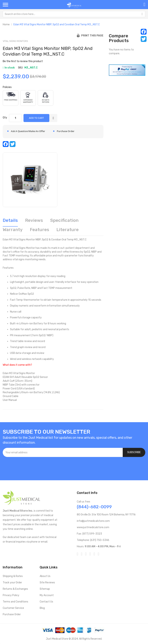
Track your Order (12, 583)
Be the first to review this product (23, 61)
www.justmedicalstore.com (93, 527)
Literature (68, 230)
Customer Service (13, 608)
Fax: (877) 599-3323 (89, 534)
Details (10, 220)
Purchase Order (12, 614)
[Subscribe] (134, 452)
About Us (45, 576)
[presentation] (30, 467)
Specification (64, 220)
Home (6, 24)
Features (40, 230)
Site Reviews (47, 583)
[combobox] (74, 14)
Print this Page (91, 36)
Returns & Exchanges (15, 589)
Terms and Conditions (15, 602)
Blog (42, 608)
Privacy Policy (11, 595)
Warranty (13, 230)
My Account (47, 595)
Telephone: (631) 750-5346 (93, 540)
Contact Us (46, 602)
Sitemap (45, 589)
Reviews (34, 220)
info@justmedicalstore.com (93, 521)
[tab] (10, 222)
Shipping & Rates (13, 576)
